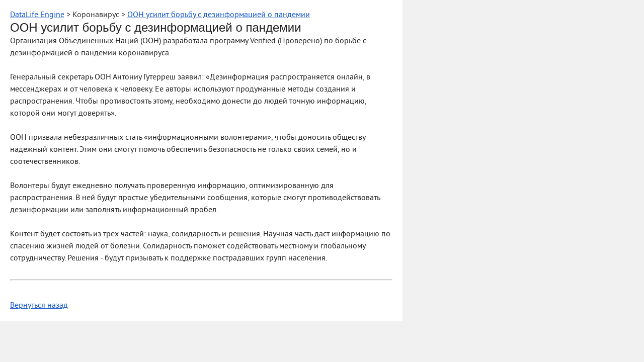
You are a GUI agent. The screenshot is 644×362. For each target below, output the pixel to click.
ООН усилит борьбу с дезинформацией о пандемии (219, 15)
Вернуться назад (39, 306)
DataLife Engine (37, 15)
